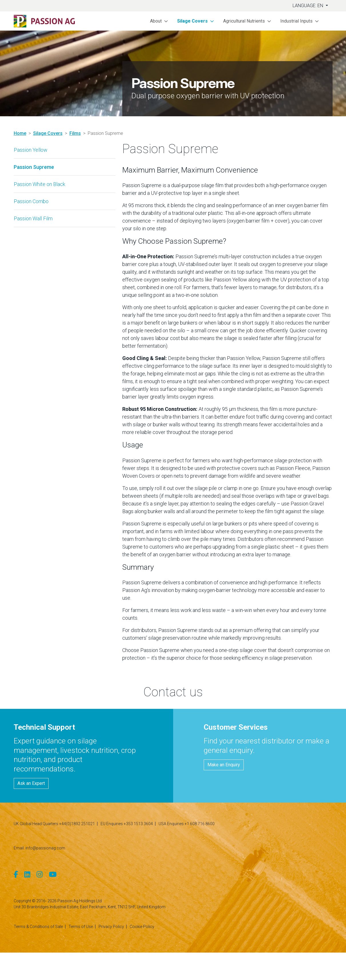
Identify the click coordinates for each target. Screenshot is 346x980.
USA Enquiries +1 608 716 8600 (187, 824)
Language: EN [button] (308, 6)
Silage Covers (48, 133)
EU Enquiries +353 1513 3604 (127, 824)
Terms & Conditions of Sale (38, 927)
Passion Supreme (34, 167)
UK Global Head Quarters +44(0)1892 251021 (54, 824)
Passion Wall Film (33, 218)
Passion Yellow (31, 150)
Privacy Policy (111, 927)
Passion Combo (31, 201)
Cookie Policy (142, 927)
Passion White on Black (39, 184)
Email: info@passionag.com (39, 848)
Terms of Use (81, 927)
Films (75, 133)
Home (20, 133)
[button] (159, 21)
